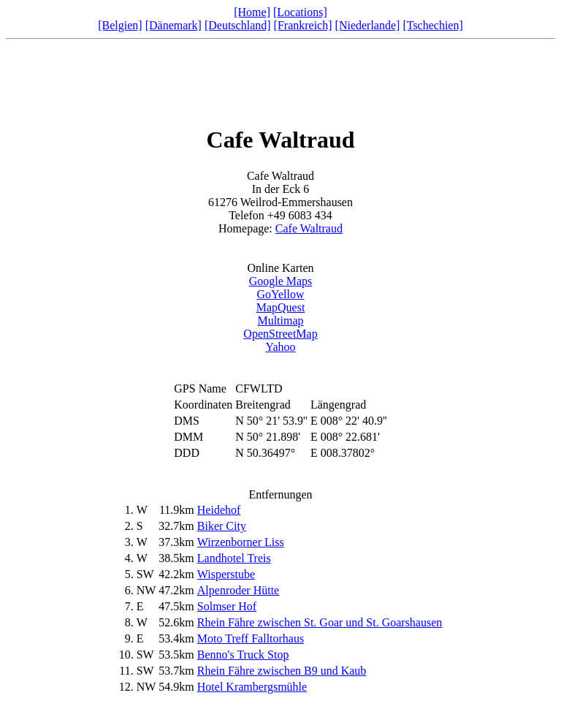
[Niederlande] (368, 25)
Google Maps (281, 281)
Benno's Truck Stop (243, 655)
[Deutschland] (238, 25)
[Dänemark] (173, 25)
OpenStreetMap (280, 334)
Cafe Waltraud (309, 228)
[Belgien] (120, 25)
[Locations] (300, 12)
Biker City (222, 526)
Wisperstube (226, 574)
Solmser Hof (227, 606)
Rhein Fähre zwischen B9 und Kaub (282, 671)
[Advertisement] (280, 78)
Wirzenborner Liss (241, 542)
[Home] (252, 12)
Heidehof (219, 510)
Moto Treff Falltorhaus (251, 638)
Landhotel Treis (234, 558)
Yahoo (280, 347)
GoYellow (280, 294)
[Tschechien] (432, 25)
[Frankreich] (303, 25)
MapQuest (281, 307)
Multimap (280, 321)
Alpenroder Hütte (238, 590)
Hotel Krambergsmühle (252, 687)
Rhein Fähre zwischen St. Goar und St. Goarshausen (320, 622)
